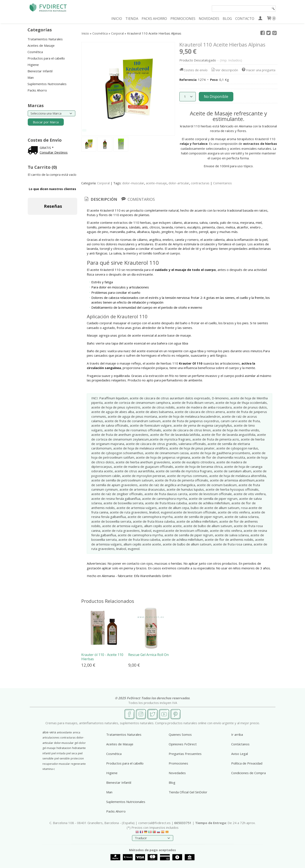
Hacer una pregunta (258, 70)
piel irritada (58, 753)
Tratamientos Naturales (45, 39)
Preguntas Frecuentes (185, 754)
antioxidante (64, 732)
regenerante (78, 764)
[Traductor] (153, 838)
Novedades (177, 773)
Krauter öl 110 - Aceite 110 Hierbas (102, 657)
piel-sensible (62, 758)
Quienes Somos (180, 734)
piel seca (72, 753)
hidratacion (64, 748)
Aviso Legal (240, 754)
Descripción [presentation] (100, 199)
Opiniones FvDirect (183, 744)
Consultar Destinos (54, 152)
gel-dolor (80, 743)
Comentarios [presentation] (138, 199)
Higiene (33, 65)
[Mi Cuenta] (260, 19)
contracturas (200, 183)
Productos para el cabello (46, 58)
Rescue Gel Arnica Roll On (148, 655)
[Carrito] (271, 19)
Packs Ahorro (37, 90)
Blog (172, 782)
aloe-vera (49, 732)
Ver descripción (224, 70)
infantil (46, 753)
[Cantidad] (188, 97)
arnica (76, 732)
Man (31, 77)
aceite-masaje (156, 183)
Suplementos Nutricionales (47, 84)
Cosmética (35, 52)
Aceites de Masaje (41, 45)
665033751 (183, 823)
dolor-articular (179, 183)
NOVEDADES (209, 19)
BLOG (227, 19)
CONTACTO (245, 19)
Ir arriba (237, 734)
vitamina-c (49, 769)
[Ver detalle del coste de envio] (34, 151)
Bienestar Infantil (40, 71)
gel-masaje (49, 748)
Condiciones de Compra (248, 773)
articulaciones (51, 738)
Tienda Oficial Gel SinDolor (188, 792)
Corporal (103, 183)
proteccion (77, 758)
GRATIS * (47, 148)
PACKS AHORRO (154, 19)
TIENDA (132, 19)
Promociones (178, 763)
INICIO (117, 19)
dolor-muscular (133, 183)
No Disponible (216, 97)
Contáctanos (240, 744)
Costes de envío (193, 70)
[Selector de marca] (52, 113)
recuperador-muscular (56, 764)
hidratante (79, 748)
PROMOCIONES (183, 19)
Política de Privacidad (247, 763)
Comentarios (222, 183)
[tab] (100, 199)
